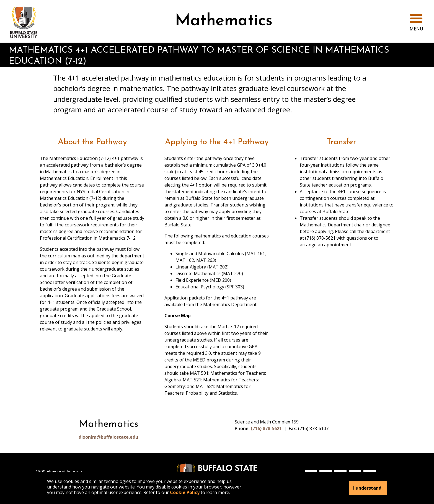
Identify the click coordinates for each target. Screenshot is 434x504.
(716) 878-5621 (266, 428)
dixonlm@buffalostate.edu (108, 437)
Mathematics (224, 21)
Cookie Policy (185, 492)
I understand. (368, 488)
